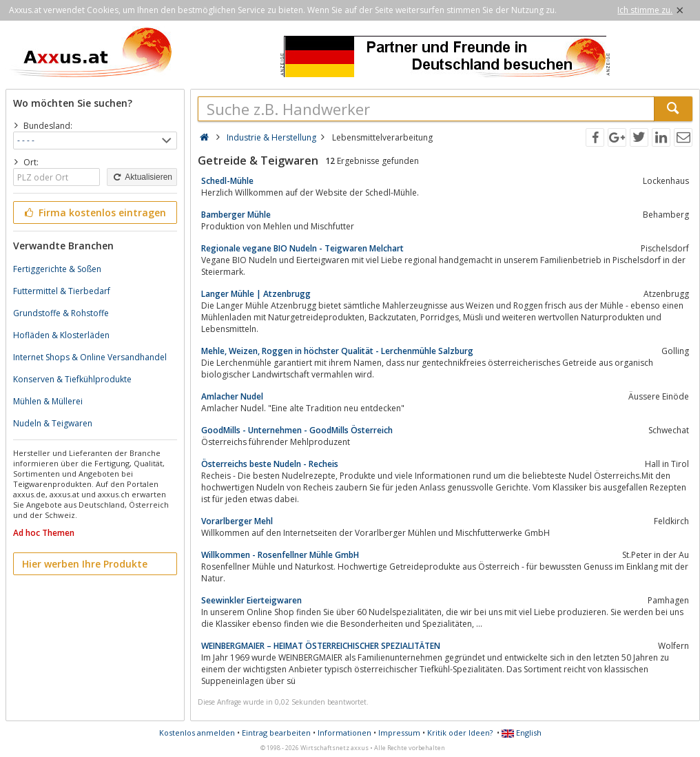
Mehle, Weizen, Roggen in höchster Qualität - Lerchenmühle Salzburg (337, 351)
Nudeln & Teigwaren (53, 423)
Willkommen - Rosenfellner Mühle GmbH (280, 555)
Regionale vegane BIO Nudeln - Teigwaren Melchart (302, 248)
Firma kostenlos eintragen (94, 212)
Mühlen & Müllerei (48, 401)
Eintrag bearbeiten (276, 733)
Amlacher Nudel (232, 396)
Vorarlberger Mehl (237, 521)
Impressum (399, 733)
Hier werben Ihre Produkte (85, 564)
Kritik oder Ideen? (460, 733)
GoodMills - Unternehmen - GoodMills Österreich (297, 430)
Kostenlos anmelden (197, 733)
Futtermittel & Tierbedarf (62, 291)
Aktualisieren (142, 177)
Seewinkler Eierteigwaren (251, 600)
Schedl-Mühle (227, 181)
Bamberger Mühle (236, 215)
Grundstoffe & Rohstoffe (61, 313)
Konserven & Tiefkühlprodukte (72, 379)
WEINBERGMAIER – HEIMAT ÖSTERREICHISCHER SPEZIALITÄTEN (321, 646)
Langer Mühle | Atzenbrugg (256, 294)
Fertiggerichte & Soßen (57, 269)
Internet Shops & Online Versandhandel (90, 357)
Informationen (344, 733)
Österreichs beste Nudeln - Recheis (270, 464)
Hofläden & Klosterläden (61, 335)
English (522, 733)
